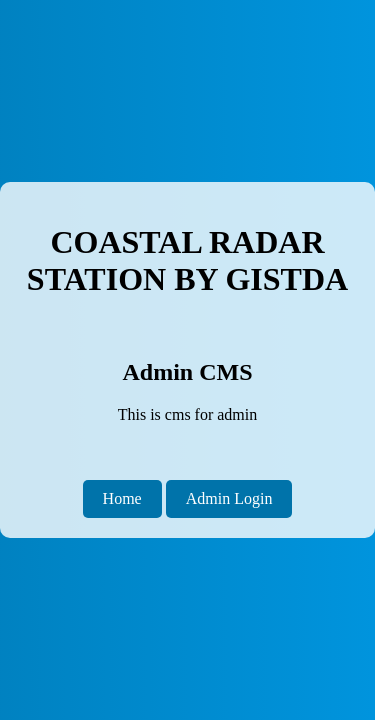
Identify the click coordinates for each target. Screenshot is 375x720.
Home (122, 498)
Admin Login (229, 498)
